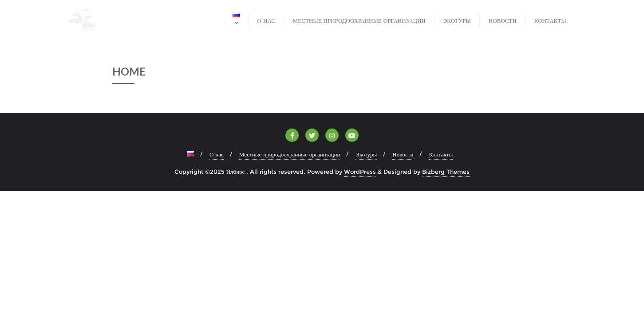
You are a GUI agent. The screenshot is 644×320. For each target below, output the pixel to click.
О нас (217, 154)
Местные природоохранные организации (290, 154)
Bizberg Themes (446, 172)
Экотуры (366, 154)
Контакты (441, 154)
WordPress (360, 172)
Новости (403, 154)
